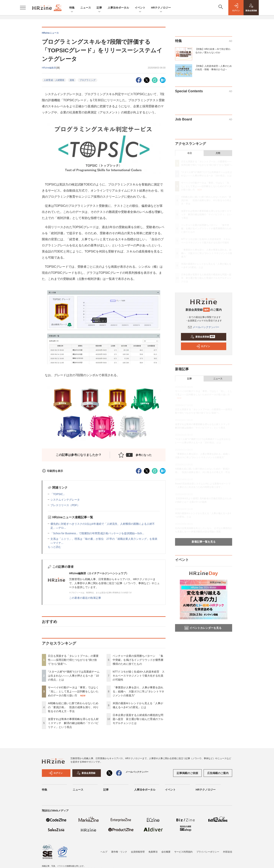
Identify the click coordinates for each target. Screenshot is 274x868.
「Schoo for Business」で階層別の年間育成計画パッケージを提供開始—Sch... (97, 533)
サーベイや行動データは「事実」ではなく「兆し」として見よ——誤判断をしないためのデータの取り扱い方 (73, 691)
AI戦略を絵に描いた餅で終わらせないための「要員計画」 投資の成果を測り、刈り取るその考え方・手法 (73, 707)
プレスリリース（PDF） (65, 505)
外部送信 (228, 852)
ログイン (203, 346)
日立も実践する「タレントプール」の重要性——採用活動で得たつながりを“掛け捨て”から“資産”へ (73, 660)
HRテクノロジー (161, 8)
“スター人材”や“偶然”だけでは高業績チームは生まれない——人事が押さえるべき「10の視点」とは (74, 676)
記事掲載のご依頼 (187, 773)
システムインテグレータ (65, 500)
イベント (140, 8)
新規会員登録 (203, 337)
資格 (72, 80)
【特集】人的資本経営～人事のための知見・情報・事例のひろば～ (213, 68)
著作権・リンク (119, 852)
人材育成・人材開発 (54, 80)
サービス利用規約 (183, 852)
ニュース (86, 8)
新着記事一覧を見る (204, 542)
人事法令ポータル (118, 8)
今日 (190, 153)
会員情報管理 (138, 852)
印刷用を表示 (52, 471)
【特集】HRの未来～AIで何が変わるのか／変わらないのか (213, 51)
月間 (218, 153)
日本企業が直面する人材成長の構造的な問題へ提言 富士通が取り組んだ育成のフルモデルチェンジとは (138, 719)
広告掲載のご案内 (218, 773)
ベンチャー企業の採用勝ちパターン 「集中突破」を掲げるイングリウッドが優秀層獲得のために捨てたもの (138, 660)
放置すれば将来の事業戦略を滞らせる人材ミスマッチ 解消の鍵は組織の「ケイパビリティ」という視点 (73, 723)
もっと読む (54, 547)
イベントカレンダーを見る (203, 628)
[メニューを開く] (23, 8)
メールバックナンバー (204, 327)
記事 (99, 8)
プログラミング (88, 80)
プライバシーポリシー (208, 852)
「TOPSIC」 (58, 494)
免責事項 (153, 852)
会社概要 (166, 852)
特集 (72, 8)
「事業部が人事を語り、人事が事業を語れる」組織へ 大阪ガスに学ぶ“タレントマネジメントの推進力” (138, 691)
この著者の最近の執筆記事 (85, 598)
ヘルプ (104, 852)
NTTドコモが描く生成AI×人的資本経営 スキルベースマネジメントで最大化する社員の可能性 (139, 676)
